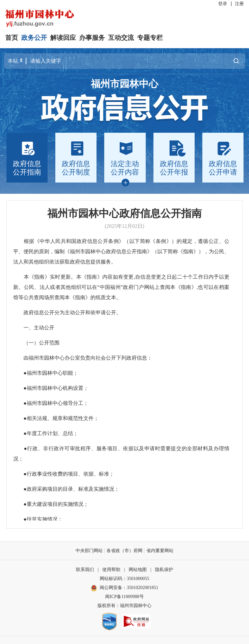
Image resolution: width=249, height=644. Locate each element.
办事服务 (92, 38)
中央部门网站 (89, 551)
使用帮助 (111, 570)
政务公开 (34, 38)
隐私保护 (164, 570)
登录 (223, 4)
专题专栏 (150, 38)
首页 (12, 38)
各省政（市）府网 (124, 551)
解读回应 (63, 38)
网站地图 (138, 570)
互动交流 (121, 38)
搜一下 (236, 61)
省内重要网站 (160, 551)
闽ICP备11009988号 (124, 597)
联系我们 (85, 570)
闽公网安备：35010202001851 (129, 588)
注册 (239, 4)
